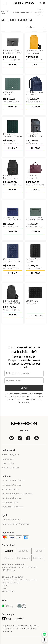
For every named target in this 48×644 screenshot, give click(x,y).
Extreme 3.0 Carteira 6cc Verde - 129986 (12, 136)
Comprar (13, 65)
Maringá (38, 551)
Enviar (24, 388)
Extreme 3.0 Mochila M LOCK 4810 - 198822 (34, 136)
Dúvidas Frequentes (11, 520)
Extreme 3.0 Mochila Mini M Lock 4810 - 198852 (13, 178)
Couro (33, 12)
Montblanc (25, 12)
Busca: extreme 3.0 (41, 12)
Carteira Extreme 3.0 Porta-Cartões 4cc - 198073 (12, 262)
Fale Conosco (8, 459)
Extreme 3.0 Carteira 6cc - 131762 (33, 303)
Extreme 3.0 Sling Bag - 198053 (35, 52)
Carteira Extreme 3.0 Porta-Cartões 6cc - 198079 (12, 220)
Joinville (9, 558)
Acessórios (15, 12)
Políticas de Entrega (11, 498)
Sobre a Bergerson (11, 454)
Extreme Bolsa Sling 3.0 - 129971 (12, 302)
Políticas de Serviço (11, 489)
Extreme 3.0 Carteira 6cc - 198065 (10, 95)
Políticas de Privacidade (13, 481)
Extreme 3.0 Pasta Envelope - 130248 (12, 52)
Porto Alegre (23, 558)
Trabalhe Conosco (10, 468)
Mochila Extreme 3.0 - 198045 (35, 94)
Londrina (23, 551)
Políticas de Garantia (12, 485)
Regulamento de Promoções (16, 524)
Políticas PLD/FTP (10, 502)
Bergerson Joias (5, 12)
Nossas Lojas (8, 463)
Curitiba (9, 551)
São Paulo (38, 558)
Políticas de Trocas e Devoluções (17, 494)
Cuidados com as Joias (13, 507)
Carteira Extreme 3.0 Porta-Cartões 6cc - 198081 (35, 220)
